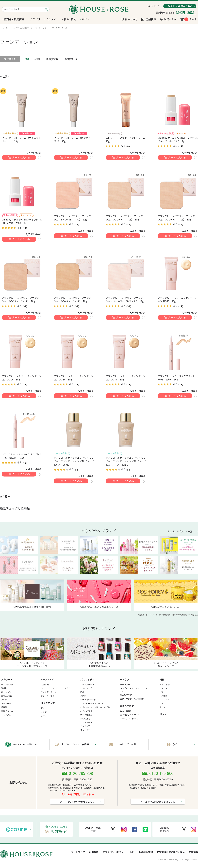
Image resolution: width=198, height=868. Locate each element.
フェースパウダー (49, 696)
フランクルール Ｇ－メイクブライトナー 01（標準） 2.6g (177, 378)
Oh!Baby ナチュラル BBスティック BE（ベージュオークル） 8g (178, 139)
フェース (163, 688)
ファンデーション (49, 692)
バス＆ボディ (87, 680)
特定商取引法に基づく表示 (171, 852)
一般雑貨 (164, 696)
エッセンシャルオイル (130, 715)
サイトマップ (78, 852)
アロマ (163, 707)
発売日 (38, 59)
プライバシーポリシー (114, 852)
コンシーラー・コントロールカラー (57, 688)
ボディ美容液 (86, 715)
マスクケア (165, 700)
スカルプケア (126, 695)
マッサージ (6, 703)
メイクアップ (48, 703)
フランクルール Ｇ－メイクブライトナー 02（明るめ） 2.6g (22, 456)
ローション (6, 692)
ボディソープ (86, 688)
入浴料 (83, 696)
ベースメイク (48, 680)
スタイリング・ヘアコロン (132, 699)
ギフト (163, 714)
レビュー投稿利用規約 (141, 852)
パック (4, 700)
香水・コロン (126, 711)
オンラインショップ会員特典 (76, 744)
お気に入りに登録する (39, 158)
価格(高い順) (71, 59)
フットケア (85, 730)
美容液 (4, 707)
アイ (43, 708)
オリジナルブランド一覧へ (181, 531)
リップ (44, 712)
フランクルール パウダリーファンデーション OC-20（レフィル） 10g (177, 218)
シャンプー (125, 684)
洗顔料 (4, 688)
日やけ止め (85, 718)
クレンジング (7, 684)
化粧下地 (45, 684)
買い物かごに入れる (19, 158)
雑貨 (162, 680)
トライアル (6, 715)
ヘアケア (125, 680)
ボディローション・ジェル (92, 703)
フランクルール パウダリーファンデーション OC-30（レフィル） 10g (21, 299)
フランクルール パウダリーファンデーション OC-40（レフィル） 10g (73, 299)
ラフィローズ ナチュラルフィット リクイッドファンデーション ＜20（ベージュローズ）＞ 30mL (126, 461)
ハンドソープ (86, 722)
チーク (44, 716)
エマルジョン (7, 696)
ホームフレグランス (129, 718)
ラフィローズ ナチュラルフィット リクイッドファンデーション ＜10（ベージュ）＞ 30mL (74, 461)
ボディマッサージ (88, 700)
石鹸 (82, 692)
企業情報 (193, 852)
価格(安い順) (53, 59)
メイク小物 (165, 684)
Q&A (175, 744)
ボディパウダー (87, 711)
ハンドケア (85, 726)
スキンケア (7, 680)
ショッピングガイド (126, 744)
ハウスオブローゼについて (27, 744)
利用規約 (94, 852)
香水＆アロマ (127, 706)
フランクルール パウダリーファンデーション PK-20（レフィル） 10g (73, 218)
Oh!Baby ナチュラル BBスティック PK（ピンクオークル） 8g (22, 221)
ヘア (162, 703)
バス (162, 692)
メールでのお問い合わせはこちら (77, 802)
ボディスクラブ (87, 684)
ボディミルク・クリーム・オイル (95, 707)
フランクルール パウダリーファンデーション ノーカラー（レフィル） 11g (125, 299)
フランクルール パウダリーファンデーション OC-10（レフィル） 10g (125, 218)
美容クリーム (7, 711)
